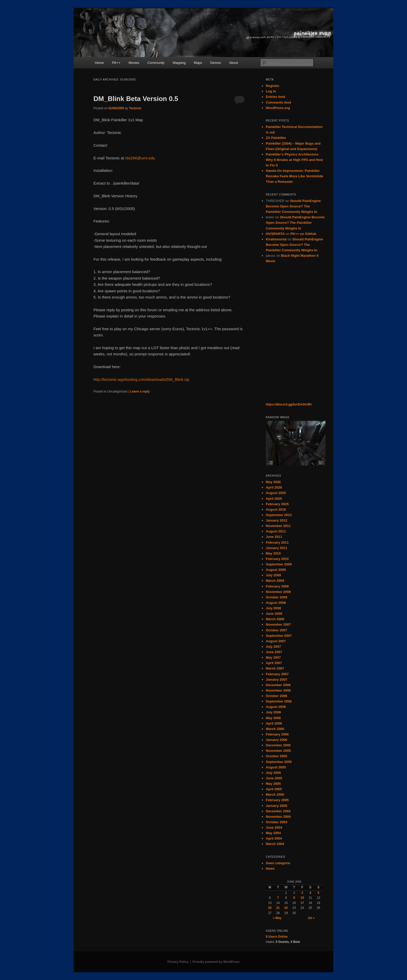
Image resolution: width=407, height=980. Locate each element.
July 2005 (273, 773)
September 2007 (279, 636)
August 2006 (276, 707)
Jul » (311, 918)
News (270, 869)
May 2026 (273, 482)
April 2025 (274, 499)
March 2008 (275, 619)
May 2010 (273, 553)
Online (277, 937)
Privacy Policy (178, 962)
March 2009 (275, 581)
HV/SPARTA (275, 234)
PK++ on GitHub (303, 234)
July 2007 (273, 647)
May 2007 (273, 657)
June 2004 (274, 827)
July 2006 (273, 712)
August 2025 (276, 493)
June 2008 (274, 614)
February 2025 (277, 504)
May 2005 (273, 784)
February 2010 (277, 559)
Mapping (179, 63)
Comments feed (279, 102)
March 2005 (275, 795)
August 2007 (276, 641)
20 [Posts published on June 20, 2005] (270, 908)
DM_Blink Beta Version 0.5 (136, 99)
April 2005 (274, 789)
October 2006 (276, 696)
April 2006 (274, 723)
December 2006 (278, 685)
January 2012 (276, 520)
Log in (271, 91)
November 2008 (278, 592)
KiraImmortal (276, 239)
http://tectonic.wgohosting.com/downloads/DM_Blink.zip (141, 379)
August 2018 (276, 509)
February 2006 (277, 734)
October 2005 (276, 756)
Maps (198, 63)
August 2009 (276, 570)
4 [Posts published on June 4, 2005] (310, 893)
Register (273, 86)
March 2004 (275, 844)
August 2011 (276, 531)
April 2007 (274, 663)
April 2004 (274, 838)
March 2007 (275, 668)
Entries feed (275, 97)
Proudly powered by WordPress (216, 962)
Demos (216, 63)
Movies (134, 63)
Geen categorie (278, 863)
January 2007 (276, 680)
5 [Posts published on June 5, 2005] (319, 893)
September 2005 (279, 762)
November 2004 (278, 817)
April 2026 (274, 487)
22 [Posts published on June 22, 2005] (286, 908)
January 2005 (276, 806)
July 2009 (273, 575)
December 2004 (278, 811)
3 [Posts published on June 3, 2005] (302, 893)
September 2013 (279, 515)
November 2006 (278, 690)
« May (277, 918)
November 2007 (278, 624)
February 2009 (277, 586)
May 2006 (273, 718)
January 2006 (276, 740)
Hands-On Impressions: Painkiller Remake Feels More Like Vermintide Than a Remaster (294, 176)
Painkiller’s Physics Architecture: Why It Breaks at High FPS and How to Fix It (294, 160)
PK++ (116, 63)
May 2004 (273, 833)
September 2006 (279, 701)
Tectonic (135, 108)
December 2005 (278, 745)
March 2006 (275, 729)
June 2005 (274, 778)
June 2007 (274, 652)
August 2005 (276, 767)
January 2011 (276, 548)
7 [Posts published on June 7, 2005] (278, 898)
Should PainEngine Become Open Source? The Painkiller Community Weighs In (293, 206)
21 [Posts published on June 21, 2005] (278, 908)
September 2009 (279, 564)
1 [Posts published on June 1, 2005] (286, 893)
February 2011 (277, 542)
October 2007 (276, 630)
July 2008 (273, 608)
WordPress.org (278, 108)
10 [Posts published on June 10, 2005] (302, 898)
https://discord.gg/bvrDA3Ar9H (289, 404)
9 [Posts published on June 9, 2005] (294, 898)
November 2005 (278, 751)
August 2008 (276, 603)
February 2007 (277, 674)
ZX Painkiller (276, 138)
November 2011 (278, 526)
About (234, 63)
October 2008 (276, 597)
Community (156, 63)
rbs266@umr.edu (140, 158)
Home (99, 63)
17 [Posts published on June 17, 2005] (302, 903)
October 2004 (276, 822)
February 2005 (277, 800)
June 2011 (274, 537)
